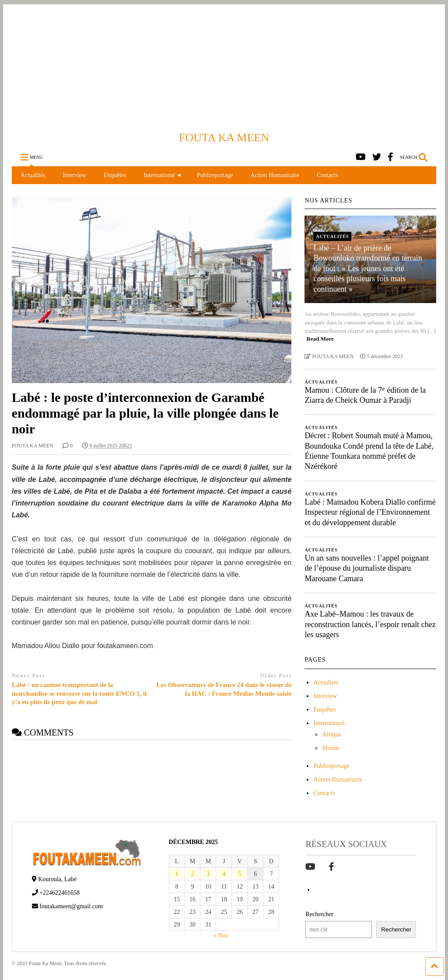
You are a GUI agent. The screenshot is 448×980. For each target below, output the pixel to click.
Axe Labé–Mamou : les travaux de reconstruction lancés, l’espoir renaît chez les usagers (370, 624)
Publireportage (215, 175)
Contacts (327, 175)
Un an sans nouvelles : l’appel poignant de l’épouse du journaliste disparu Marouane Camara (367, 568)
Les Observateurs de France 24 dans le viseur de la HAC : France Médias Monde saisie (224, 689)
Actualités (33, 175)
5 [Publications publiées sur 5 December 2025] (240, 874)
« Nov (221, 936)
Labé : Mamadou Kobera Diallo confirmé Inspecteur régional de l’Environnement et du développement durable (370, 512)
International (163, 175)
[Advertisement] (224, 66)
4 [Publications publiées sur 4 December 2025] (224, 874)
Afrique (332, 734)
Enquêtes (115, 175)
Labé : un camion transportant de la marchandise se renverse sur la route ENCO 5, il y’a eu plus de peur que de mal (79, 693)
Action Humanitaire (275, 175)
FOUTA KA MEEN (224, 138)
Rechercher (319, 914)
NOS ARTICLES (328, 201)
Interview (74, 175)
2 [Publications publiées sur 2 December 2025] (193, 874)
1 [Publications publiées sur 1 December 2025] (177, 874)
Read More (320, 339)
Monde (331, 748)
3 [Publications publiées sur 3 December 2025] (208, 874)
